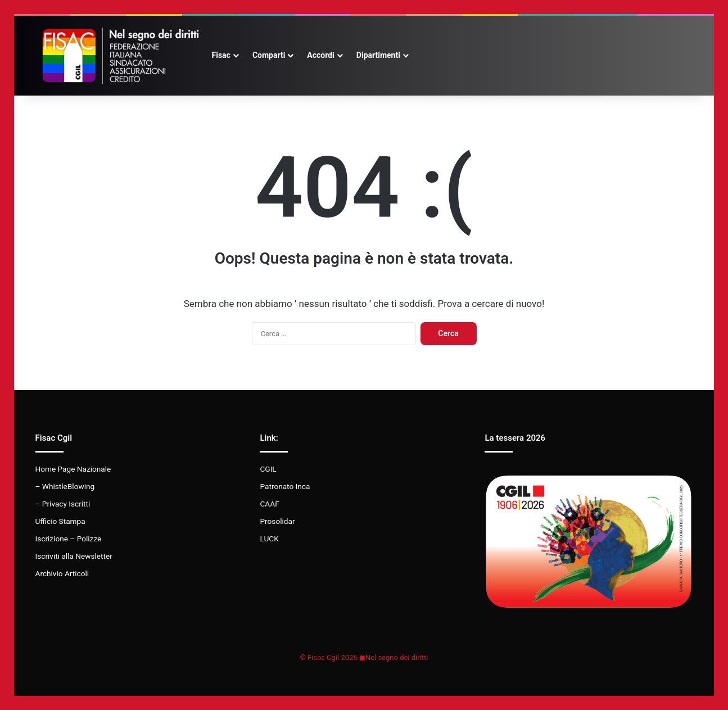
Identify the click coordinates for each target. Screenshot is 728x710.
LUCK (269, 539)
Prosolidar (277, 521)
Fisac (221, 55)
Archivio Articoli (62, 573)
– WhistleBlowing (65, 486)
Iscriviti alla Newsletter (74, 556)
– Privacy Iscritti (63, 504)
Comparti (269, 55)
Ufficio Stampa (60, 521)
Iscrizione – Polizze (69, 539)
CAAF (269, 504)
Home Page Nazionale (73, 469)
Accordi (320, 55)
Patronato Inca (285, 486)
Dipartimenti (378, 55)
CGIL (268, 469)
